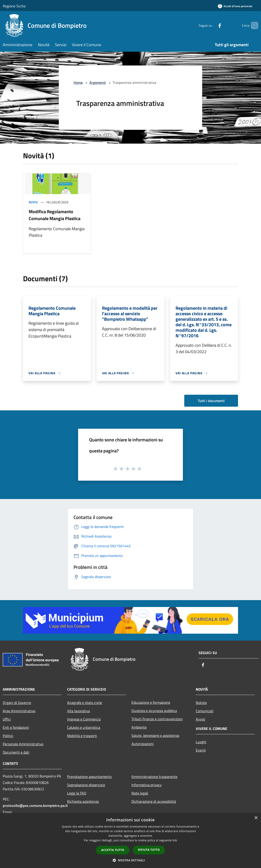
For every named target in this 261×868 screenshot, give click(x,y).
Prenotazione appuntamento (89, 777)
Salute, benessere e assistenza (155, 735)
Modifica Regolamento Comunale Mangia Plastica (55, 215)
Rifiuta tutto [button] (149, 850)
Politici (8, 736)
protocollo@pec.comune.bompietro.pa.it (35, 806)
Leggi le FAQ (77, 793)
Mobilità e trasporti (82, 736)
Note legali (140, 793)
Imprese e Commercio (84, 719)
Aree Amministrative (19, 711)
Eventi (201, 750)
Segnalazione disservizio (86, 785)
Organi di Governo (17, 703)
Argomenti (98, 82)
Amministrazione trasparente (154, 777)
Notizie (201, 703)
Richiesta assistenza (83, 801)
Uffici (7, 719)
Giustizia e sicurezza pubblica (154, 711)
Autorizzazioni (143, 744)
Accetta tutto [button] (113, 850)
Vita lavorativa (78, 711)
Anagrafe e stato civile (85, 703)
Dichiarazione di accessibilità (154, 801)
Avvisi (33, 202)
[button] (130, 860)
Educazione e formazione (151, 702)
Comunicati (205, 711)
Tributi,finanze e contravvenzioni (157, 719)
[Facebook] (212, 25)
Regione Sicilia (14, 6)
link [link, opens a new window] (175, 840)
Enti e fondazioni (16, 727)
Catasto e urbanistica (84, 727)
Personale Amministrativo (23, 744)
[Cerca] (253, 26)
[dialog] (130, 841)
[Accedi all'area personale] (235, 6)
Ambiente (139, 727)
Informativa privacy (147, 785)
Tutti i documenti (211, 401)
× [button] (256, 818)
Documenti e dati (16, 752)
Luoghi (201, 742)
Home (78, 82)
